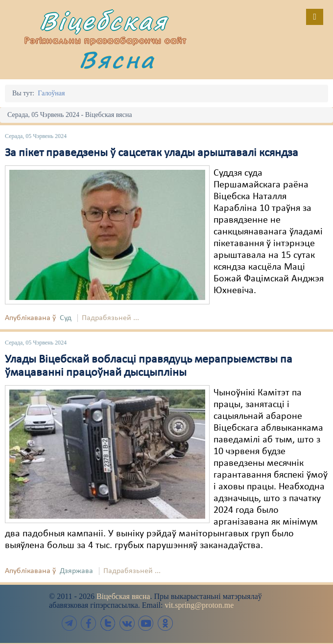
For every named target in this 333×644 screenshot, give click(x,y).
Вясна (117, 59)
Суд (66, 318)
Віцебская (104, 21)
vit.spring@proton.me (199, 605)
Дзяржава (76, 571)
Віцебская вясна (123, 596)
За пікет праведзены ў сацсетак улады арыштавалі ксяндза (152, 153)
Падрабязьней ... (110, 318)
